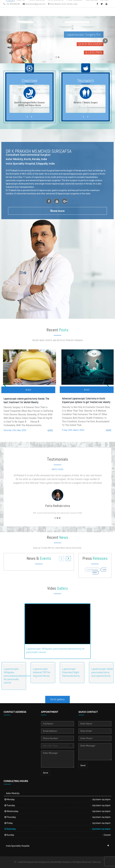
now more (57, 211)
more (50, 430)
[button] (9, 40)
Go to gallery (58, 699)
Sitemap (97, 862)
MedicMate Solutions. (62, 862)
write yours (57, 469)
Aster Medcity (13, 793)
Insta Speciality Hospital (18, 846)
